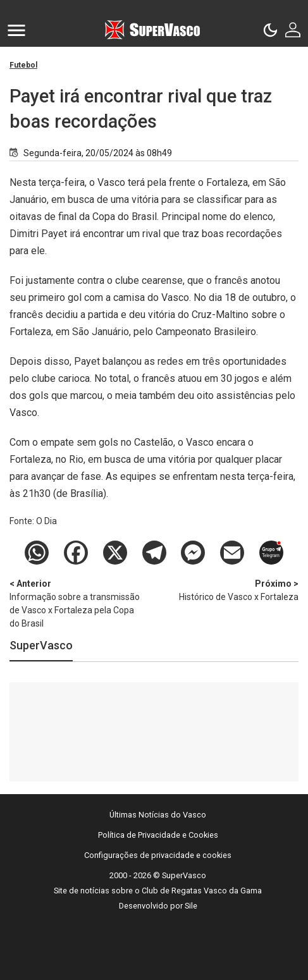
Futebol (23, 65)
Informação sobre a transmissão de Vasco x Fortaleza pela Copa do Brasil (76, 603)
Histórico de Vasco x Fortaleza (232, 590)
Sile (191, 906)
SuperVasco (41, 645)
